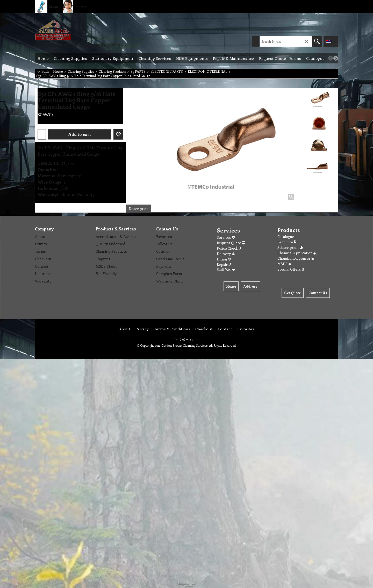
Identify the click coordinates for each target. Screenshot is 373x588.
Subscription (291, 247)
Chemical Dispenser (296, 258)
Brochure (287, 242)
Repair (224, 264)
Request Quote (231, 243)
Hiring (224, 259)
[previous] (331, 58)
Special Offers (291, 269)
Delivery (226, 254)
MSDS (284, 264)
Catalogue (286, 237)
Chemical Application (297, 253)
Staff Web (226, 269)
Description (139, 209)
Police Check (229, 248)
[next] (336, 58)
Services (226, 237)
